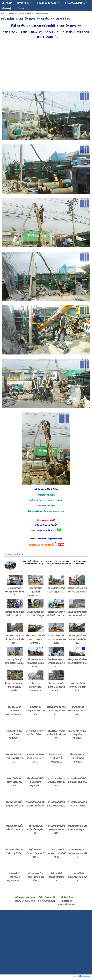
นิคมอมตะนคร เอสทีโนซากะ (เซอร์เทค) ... (77, 616)
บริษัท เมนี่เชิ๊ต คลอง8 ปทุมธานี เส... (56, 878)
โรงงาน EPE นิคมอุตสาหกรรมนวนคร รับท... (56, 640)
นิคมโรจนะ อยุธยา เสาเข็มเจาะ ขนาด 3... (56, 664)
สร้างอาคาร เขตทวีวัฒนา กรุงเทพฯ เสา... (56, 711)
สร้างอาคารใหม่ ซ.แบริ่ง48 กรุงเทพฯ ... (15, 735)
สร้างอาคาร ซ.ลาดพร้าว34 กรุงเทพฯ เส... (36, 687)
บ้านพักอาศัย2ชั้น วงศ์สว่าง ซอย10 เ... (15, 828)
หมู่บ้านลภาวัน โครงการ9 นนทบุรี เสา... (36, 854)
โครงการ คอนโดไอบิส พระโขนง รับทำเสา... (15, 640)
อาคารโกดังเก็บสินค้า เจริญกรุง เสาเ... (15, 783)
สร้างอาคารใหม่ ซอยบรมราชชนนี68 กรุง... (56, 854)
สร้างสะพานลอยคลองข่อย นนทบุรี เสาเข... (36, 664)
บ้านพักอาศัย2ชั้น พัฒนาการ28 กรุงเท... (15, 759)
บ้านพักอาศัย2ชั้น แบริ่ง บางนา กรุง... (56, 805)
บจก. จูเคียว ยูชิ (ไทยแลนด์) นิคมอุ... (15, 662)
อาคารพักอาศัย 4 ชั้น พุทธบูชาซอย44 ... (77, 854)
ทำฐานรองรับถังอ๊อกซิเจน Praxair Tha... (77, 687)
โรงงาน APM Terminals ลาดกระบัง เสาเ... (15, 711)
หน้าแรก (4, 14)
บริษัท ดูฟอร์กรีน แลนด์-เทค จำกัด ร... (77, 640)
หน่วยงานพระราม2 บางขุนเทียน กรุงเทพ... (77, 735)
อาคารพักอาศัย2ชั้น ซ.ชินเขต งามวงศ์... (77, 781)
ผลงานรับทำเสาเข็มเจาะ (16, 14)
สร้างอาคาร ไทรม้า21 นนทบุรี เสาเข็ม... (36, 878)
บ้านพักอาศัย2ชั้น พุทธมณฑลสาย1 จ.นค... (56, 830)
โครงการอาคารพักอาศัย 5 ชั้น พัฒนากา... (56, 735)
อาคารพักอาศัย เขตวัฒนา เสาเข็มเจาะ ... (36, 806)
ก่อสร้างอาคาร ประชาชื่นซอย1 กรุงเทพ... (77, 759)
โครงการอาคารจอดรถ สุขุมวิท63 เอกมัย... (15, 687)
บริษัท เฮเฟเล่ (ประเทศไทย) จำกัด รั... (15, 592)
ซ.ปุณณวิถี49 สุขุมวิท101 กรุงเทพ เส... (77, 878)
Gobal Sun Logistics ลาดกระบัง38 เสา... (67, 901)
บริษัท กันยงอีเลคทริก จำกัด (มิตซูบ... (36, 614)
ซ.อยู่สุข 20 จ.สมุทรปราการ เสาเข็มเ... (36, 711)
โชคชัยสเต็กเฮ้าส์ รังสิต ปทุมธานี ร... (56, 591)
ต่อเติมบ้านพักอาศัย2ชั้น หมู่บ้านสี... (36, 830)
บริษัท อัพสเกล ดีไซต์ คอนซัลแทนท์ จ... (46, 901)
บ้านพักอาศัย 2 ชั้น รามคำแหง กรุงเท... (77, 828)
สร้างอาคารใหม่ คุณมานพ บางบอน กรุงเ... (25, 901)
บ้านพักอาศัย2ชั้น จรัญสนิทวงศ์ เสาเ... (15, 805)
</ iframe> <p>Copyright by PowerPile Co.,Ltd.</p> (46, 943)
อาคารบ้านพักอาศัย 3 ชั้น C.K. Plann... (77, 805)
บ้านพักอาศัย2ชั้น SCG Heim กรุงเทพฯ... (36, 783)
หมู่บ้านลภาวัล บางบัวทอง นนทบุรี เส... (77, 711)
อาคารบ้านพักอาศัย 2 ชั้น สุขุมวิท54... (15, 852)
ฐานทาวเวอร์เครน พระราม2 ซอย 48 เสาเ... (56, 783)
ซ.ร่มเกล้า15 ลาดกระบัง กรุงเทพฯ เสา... (15, 878)
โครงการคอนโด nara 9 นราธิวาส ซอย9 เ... (56, 687)
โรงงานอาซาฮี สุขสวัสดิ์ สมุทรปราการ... (36, 592)
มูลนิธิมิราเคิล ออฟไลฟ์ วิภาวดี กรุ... (15, 614)
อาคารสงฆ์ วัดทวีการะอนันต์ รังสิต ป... (36, 733)
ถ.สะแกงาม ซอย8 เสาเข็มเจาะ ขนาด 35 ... (36, 759)
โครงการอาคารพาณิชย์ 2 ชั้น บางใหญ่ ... (56, 759)
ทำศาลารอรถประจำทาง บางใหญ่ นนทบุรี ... (36, 640)
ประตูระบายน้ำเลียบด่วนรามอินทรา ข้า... (77, 662)
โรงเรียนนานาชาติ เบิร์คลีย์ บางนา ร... (56, 614)
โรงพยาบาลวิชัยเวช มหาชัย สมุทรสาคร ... (77, 592)
